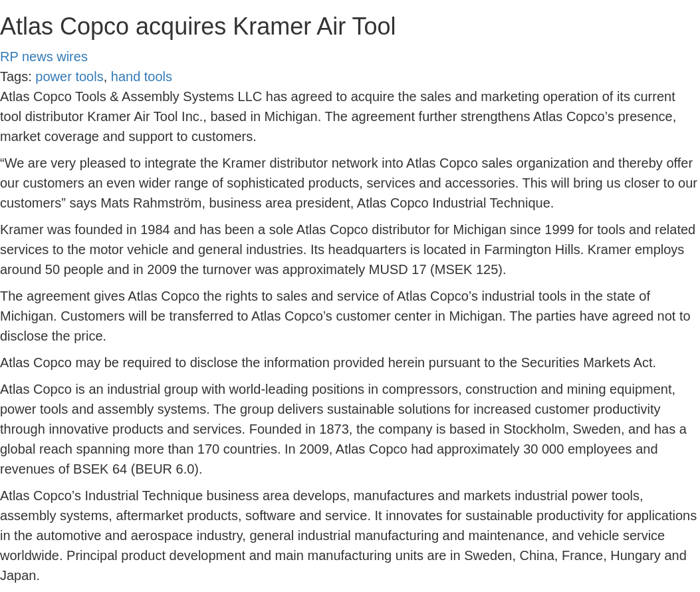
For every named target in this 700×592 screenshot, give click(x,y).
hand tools (142, 76)
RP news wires (44, 57)
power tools (69, 76)
